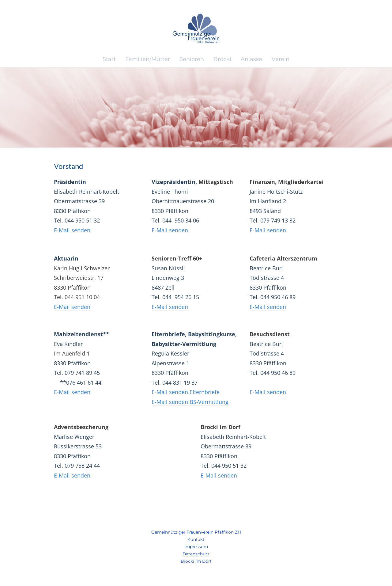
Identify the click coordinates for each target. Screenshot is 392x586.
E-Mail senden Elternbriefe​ (186, 392)
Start (109, 59)
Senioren (192, 59)
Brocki (222, 59)
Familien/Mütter (148, 59)
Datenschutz (196, 554)
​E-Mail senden (72, 230)
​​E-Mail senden (170, 230)
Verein (281, 59)
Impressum (196, 546)
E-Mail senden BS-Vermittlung (190, 402)
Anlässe (251, 59)
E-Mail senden (72, 307)
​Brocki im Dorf (196, 561)
